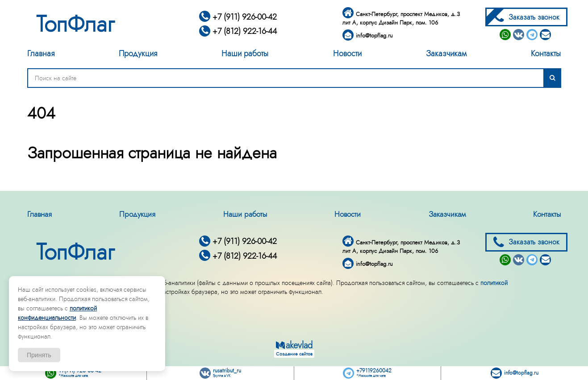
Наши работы (245, 54)
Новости (347, 54)
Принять (39, 355)
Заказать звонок (526, 17)
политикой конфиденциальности (57, 313)
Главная (41, 54)
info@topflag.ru (368, 35)
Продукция (138, 54)
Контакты (546, 54)
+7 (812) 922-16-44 (238, 31)
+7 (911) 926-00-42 (238, 17)
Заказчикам (446, 54)
